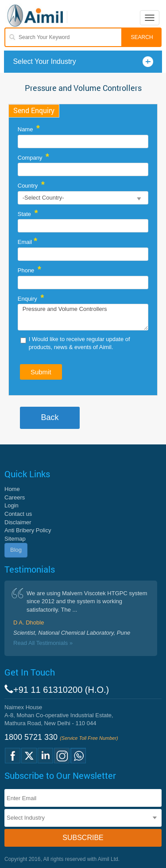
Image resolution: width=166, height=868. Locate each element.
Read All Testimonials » (43, 643)
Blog (16, 550)
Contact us (18, 514)
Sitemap (15, 539)
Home (12, 489)
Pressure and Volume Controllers (83, 317)
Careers (15, 497)
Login (12, 505)
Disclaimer (18, 522)
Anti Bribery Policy (28, 530)
